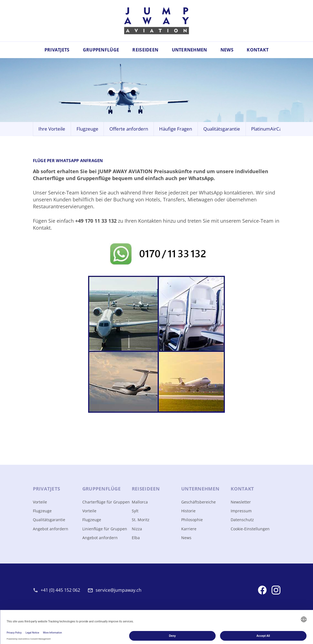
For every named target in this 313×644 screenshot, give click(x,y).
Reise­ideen (146, 489)
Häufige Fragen (176, 129)
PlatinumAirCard (269, 129)
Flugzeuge (87, 129)
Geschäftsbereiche (198, 502)
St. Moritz (141, 520)
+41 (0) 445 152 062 (60, 590)
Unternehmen (190, 50)
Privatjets (57, 50)
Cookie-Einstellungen (250, 529)
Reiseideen (145, 50)
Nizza (137, 529)
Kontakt (258, 50)
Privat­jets (47, 489)
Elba (136, 538)
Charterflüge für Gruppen (106, 502)
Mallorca (140, 502)
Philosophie (192, 520)
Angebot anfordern (51, 529)
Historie (188, 511)
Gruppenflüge (101, 50)
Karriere (189, 529)
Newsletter (241, 502)
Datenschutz (242, 520)
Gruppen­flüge (102, 489)
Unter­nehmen (200, 489)
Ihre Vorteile (52, 129)
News (227, 50)
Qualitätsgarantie (222, 129)
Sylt (135, 511)
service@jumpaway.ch (119, 590)
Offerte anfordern (129, 129)
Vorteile (40, 502)
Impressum (241, 511)
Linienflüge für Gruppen (105, 529)
